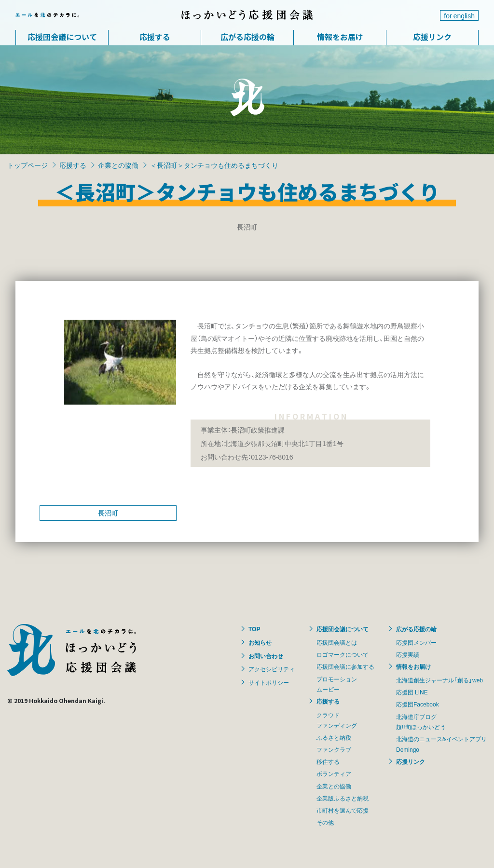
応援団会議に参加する (345, 666)
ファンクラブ (334, 749)
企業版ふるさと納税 (343, 798)
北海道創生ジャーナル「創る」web (439, 680)
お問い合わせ (266, 656)
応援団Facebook (418, 704)
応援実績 (408, 654)
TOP (254, 629)
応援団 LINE (412, 692)
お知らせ (260, 642)
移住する (328, 761)
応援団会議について (62, 37)
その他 (325, 822)
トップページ (27, 165)
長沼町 (108, 513)
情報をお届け (340, 37)
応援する (155, 37)
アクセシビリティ (272, 669)
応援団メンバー (416, 642)
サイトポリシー (269, 682)
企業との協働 (118, 165)
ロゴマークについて (343, 654)
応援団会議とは (337, 642)
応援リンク (432, 37)
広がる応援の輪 (247, 37)
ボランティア (334, 773)
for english (459, 15)
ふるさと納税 (334, 737)
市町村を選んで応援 (343, 810)
